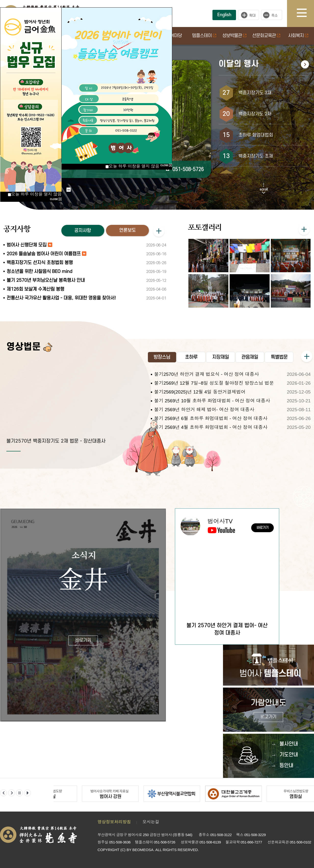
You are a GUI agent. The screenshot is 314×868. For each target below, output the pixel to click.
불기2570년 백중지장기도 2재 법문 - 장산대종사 (56, 441)
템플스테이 (204, 36)
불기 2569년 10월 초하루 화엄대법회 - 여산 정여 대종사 (212, 401)
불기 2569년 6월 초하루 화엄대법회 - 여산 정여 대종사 (211, 418)
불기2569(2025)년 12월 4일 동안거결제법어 (200, 392)
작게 (273, 15)
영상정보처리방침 (114, 822)
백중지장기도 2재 (255, 114)
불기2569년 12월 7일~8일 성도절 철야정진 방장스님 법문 (214, 383)
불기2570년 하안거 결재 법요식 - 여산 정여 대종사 (207, 374)
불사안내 (289, 744)
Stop (69, 190)
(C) (123, 850)
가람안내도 (268, 710)
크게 (249, 15)
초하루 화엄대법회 (256, 135)
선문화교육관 (266, 36)
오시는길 (151, 822)
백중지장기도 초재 (256, 156)
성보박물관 (234, 36)
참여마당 (174, 36)
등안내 (286, 766)
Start (67, 185)
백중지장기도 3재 (255, 93)
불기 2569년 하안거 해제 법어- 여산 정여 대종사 (204, 410)
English (224, 15)
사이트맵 (305, 14)
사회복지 (298, 36)
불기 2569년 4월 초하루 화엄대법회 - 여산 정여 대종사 (211, 427)
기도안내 (289, 755)
